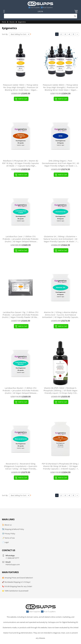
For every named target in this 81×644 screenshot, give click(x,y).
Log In (40, 11)
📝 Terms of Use (8, 538)
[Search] (41, 16)
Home (4, 22)
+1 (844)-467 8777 (12, 558)
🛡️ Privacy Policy (9, 534)
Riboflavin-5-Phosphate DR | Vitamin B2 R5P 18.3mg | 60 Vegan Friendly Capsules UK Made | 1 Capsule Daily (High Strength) (21, 163)
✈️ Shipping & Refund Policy (13, 529)
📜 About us (7, 525)
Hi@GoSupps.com (13, 564)
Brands (12, 22)
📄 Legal (5, 542)
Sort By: (5, 34)
